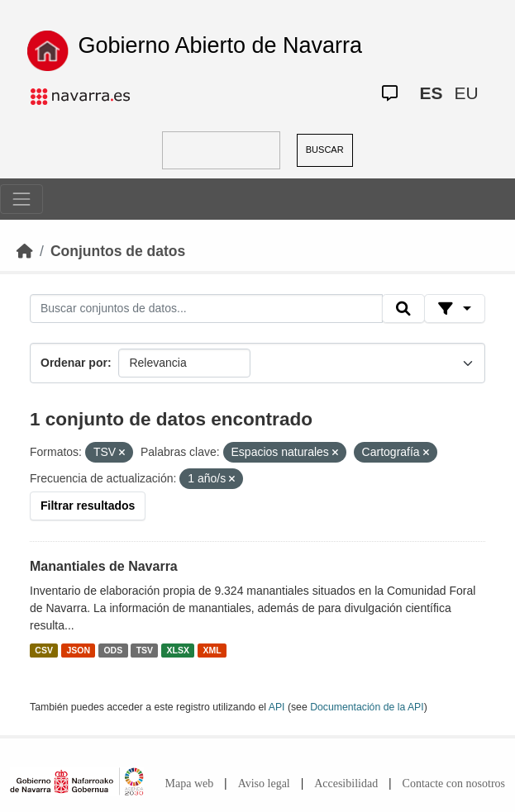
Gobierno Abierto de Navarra (220, 45)
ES (431, 93)
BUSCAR (325, 150)
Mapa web (190, 784)
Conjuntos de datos (118, 251)
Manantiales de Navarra (104, 566)
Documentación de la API (367, 707)
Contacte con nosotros (454, 784)
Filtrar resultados (88, 506)
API (277, 707)
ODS (113, 650)
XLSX (178, 650)
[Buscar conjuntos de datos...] (206, 309)
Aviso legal (264, 784)
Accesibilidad (346, 784)
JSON (78, 650)
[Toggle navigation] (21, 199)
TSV (145, 650)
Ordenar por (74, 363)
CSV (44, 650)
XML (212, 650)
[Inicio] (25, 251)
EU (466, 93)
